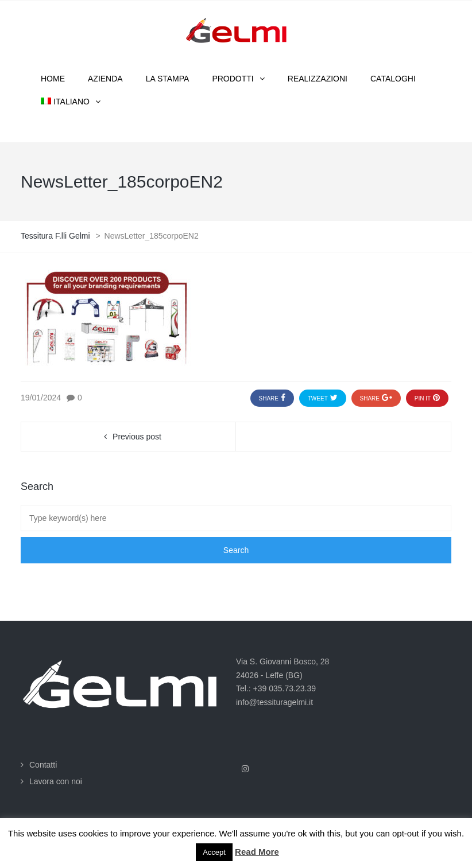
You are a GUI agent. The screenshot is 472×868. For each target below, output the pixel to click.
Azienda (105, 79)
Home (53, 79)
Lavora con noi (56, 781)
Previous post (137, 437)
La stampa (168, 79)
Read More (257, 852)
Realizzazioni (318, 79)
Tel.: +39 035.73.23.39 (276, 688)
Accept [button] (214, 852)
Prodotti (233, 79)
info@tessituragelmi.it (274, 702)
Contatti (43, 765)
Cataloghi (393, 79)
